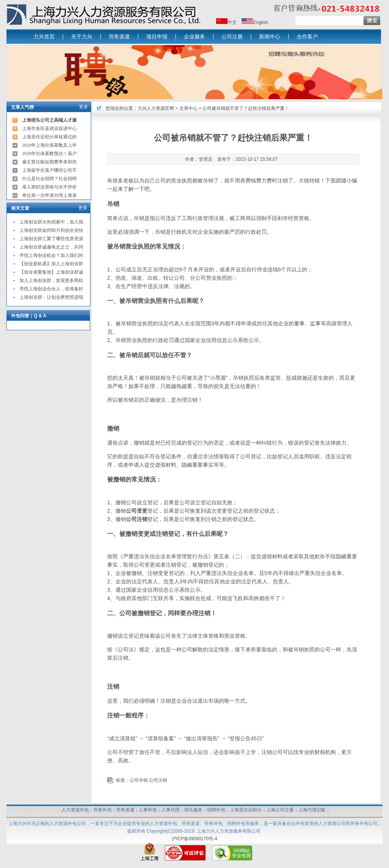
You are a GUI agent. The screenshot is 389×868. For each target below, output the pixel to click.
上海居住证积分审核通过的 (49, 137)
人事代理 (171, 810)
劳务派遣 (119, 36)
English (260, 22)
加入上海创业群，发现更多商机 (51, 280)
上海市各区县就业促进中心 (49, 128)
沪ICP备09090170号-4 (194, 839)
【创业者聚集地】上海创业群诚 (51, 272)
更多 (84, 107)
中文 (232, 22)
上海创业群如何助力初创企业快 (51, 230)
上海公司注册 (280, 810)
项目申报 (157, 36)
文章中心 (188, 108)
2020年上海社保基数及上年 (49, 145)
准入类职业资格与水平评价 (49, 187)
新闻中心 (270, 36)
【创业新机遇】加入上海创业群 (51, 264)
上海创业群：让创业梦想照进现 (51, 297)
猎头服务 (193, 810)
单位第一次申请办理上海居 (49, 195)
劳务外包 (103, 810)
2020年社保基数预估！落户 (49, 154)
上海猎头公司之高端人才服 (49, 120)
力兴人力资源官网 (156, 108)
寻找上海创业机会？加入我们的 (51, 255)
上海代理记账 (312, 810)
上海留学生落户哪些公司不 (49, 170)
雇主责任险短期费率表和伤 (49, 162)
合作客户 (307, 36)
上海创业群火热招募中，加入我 (51, 222)
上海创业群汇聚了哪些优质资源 (51, 239)
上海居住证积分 (246, 810)
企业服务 (194, 36)
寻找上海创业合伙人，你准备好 (51, 289)
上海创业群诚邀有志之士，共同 (51, 247)
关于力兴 (82, 36)
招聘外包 (216, 810)
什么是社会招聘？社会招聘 (49, 179)
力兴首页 (44, 36)
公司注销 (158, 780)
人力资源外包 (75, 810)
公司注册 (232, 36)
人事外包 (148, 810)
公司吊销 (139, 780)
